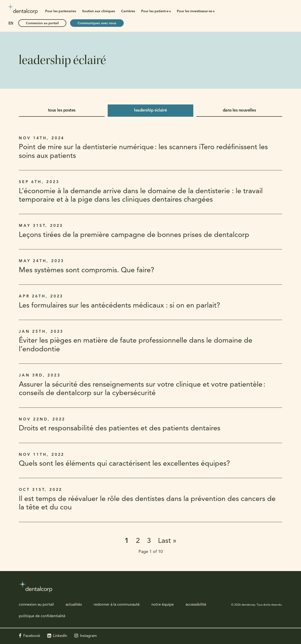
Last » (167, 541)
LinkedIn (60, 636)
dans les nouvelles (239, 110)
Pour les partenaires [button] (61, 11)
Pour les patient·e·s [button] (156, 11)
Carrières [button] (128, 11)
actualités (74, 605)
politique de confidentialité (42, 616)
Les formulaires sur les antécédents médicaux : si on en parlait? (119, 306)
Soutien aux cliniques (99, 11)
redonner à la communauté (117, 605)
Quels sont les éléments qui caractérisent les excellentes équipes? (124, 464)
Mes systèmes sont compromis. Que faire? (87, 270)
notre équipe (163, 605)
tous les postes (62, 110)
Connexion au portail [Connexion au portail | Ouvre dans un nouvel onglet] (42, 23)
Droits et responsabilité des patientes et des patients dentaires (120, 429)
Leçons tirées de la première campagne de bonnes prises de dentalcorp (134, 235)
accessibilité (196, 605)
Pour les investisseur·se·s (196, 11)
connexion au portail (36, 605)
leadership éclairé (150, 110)
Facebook (32, 636)
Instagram (88, 636)
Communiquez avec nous (97, 23)
